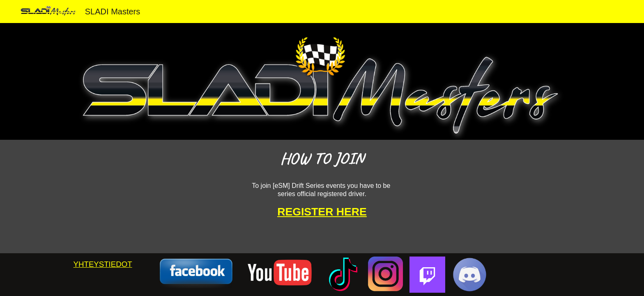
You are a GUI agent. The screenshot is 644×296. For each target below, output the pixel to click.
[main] (322, 157)
